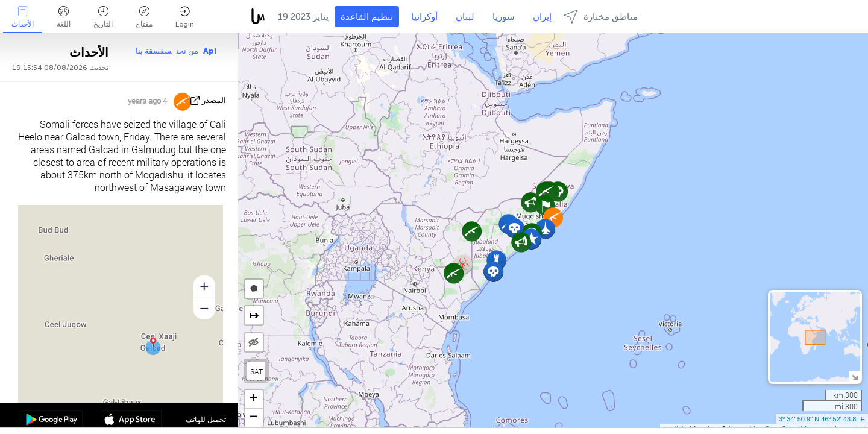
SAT (256, 371)
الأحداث (23, 17)
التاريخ (103, 17)
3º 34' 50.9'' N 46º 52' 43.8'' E (822, 419)
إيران (542, 17)
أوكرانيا (424, 17)
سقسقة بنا (154, 51)
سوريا (504, 17)
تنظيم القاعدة (367, 17)
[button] (493, 272)
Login (185, 17)
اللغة (64, 17)
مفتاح (144, 17)
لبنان (465, 17)
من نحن (187, 51)
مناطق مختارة (601, 17)
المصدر (214, 100)
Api (210, 51)
